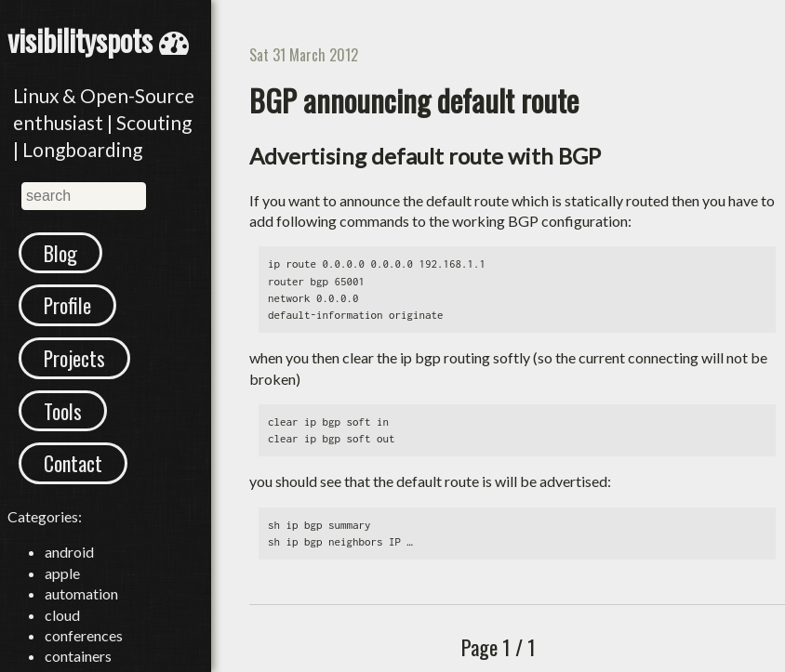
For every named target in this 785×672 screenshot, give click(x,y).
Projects (78, 368)
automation (81, 615)
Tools (64, 425)
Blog (62, 255)
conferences (84, 657)
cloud (62, 635)
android (69, 573)
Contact (75, 482)
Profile (70, 311)
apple (62, 594)
